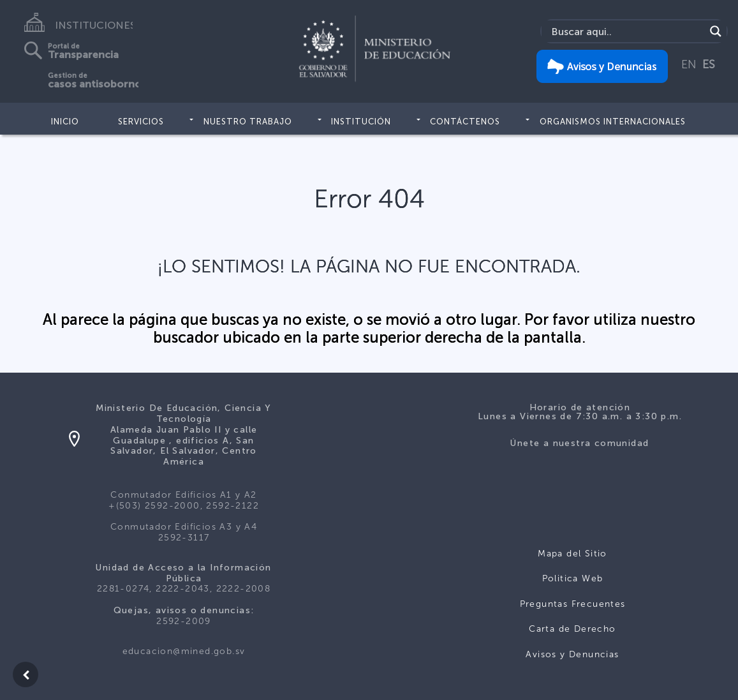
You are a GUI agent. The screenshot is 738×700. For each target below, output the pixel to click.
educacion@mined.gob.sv (184, 651)
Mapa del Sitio (572, 554)
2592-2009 (184, 621)
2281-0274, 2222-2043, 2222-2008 (184, 589)
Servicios (141, 122)
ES (709, 64)
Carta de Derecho (572, 629)
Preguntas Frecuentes (573, 604)
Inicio (65, 122)
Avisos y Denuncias (572, 654)
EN (689, 64)
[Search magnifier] (716, 31)
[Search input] (626, 31)
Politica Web (573, 578)
